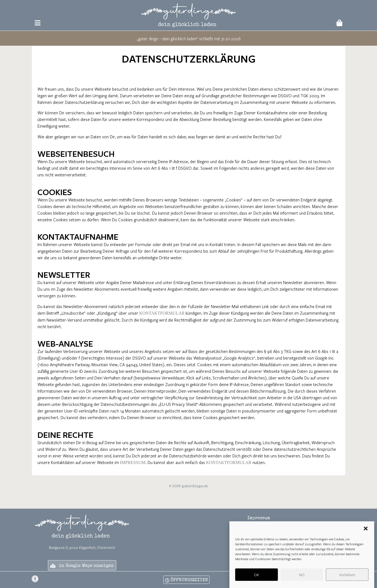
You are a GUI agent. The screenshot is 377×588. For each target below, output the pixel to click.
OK (257, 575)
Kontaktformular (162, 313)
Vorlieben (347, 575)
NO (302, 575)
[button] (366, 528)
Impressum (133, 462)
